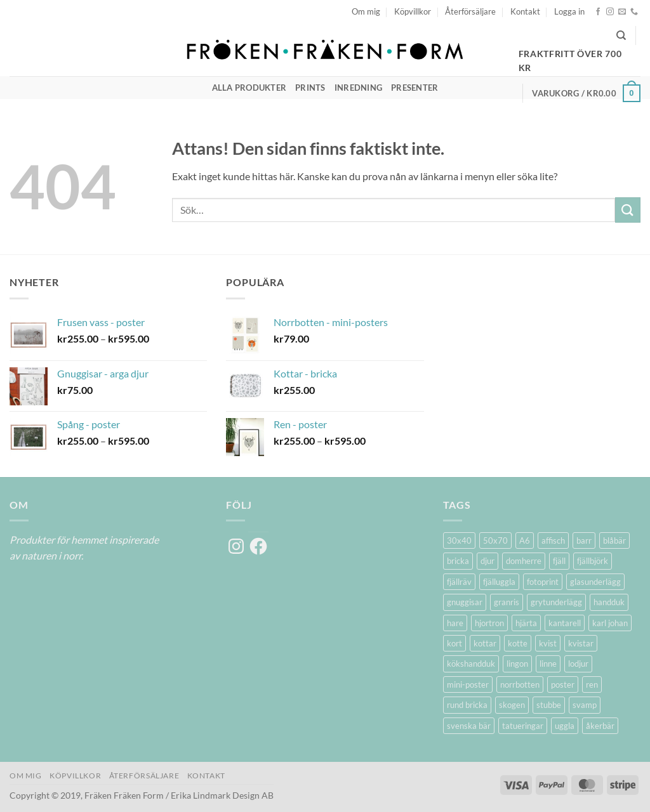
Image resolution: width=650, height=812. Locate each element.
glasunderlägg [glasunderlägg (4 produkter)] (595, 582)
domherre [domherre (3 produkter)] (524, 561)
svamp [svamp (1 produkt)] (585, 705)
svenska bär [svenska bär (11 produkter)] (469, 726)
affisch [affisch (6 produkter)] (553, 540)
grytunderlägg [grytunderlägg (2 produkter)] (556, 602)
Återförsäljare (470, 11)
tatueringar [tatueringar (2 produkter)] (523, 726)
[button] (569, 11)
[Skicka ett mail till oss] (622, 12)
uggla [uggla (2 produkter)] (565, 726)
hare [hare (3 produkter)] (455, 623)
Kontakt (525, 11)
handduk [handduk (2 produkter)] (609, 602)
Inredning (358, 88)
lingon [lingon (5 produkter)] (517, 664)
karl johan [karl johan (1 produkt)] (610, 623)
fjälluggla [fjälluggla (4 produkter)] (499, 582)
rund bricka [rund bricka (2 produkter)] (467, 705)
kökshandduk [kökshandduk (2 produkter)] (471, 664)
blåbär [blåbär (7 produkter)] (614, 540)
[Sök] (621, 36)
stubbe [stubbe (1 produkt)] (549, 705)
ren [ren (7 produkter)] (592, 684)
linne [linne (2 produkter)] (548, 664)
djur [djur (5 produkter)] (487, 561)
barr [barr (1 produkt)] (584, 540)
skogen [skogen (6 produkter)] (512, 705)
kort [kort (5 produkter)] (454, 643)
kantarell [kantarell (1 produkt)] (565, 623)
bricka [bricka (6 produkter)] (458, 561)
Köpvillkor (413, 11)
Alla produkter (249, 88)
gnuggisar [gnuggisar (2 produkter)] (465, 602)
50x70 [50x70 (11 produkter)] (495, 540)
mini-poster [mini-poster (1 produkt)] (468, 684)
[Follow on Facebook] (598, 12)
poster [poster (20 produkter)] (563, 684)
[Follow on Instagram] (610, 12)
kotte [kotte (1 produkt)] (518, 643)
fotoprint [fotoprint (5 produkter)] (543, 582)
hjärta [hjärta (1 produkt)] (526, 623)
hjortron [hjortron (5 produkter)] (489, 623)
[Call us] (634, 12)
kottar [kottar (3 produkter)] (485, 643)
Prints (310, 88)
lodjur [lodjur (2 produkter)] (578, 664)
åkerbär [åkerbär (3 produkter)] (600, 726)
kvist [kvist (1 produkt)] (548, 643)
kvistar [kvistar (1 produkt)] (581, 643)
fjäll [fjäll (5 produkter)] (559, 561)
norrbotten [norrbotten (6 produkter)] (520, 684)
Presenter (415, 88)
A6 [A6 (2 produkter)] (525, 540)
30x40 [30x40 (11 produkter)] (459, 540)
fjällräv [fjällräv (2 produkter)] (459, 582)
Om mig (366, 11)
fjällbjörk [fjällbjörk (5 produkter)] (593, 561)
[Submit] (628, 210)
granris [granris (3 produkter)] (507, 602)
